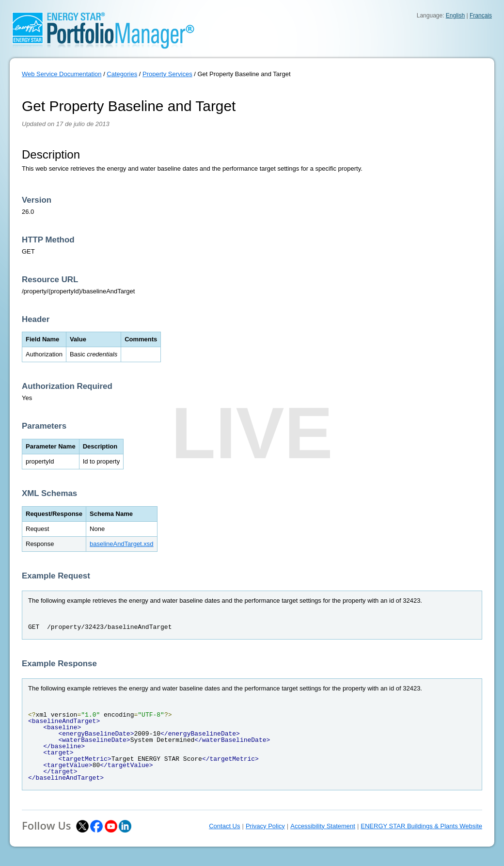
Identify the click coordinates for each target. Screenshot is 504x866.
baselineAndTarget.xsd (122, 544)
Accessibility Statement (323, 826)
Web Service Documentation (62, 74)
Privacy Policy (265, 826)
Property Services (167, 74)
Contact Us (224, 826)
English (455, 16)
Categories (122, 74)
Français (481, 16)
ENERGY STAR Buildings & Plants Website (421, 826)
